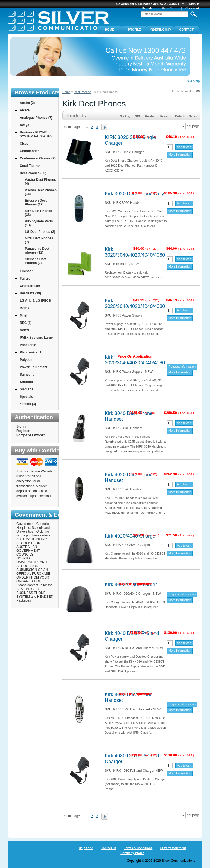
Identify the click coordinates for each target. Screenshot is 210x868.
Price (164, 116)
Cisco (24, 144)
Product (151, 116)
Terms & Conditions (138, 848)
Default (180, 116)
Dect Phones (82, 92)
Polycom (27, 360)
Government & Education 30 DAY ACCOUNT (148, 4)
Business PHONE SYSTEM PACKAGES (36, 134)
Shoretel (26, 382)
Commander (29, 151)
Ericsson (27, 271)
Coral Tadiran (30, 166)
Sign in (22, 426)
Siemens (26, 389)
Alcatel (25, 110)
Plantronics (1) (31, 352)
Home (66, 92)
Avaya (24, 125)
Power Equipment (33, 367)
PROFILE (135, 30)
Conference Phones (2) (38, 158)
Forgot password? (31, 435)
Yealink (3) (28, 404)
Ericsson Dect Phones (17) (36, 202)
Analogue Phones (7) (36, 118)
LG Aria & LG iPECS (35, 301)
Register (23, 431)
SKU (138, 116)
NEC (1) (26, 323)
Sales (193, 116)
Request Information (182, 367)
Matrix (24, 308)
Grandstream (30, 286)
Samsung (27, 375)
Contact (187, 30)
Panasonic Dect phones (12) (37, 251)
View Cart (169, 8)
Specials (26, 397)
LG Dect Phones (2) (40, 232)
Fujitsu (25, 278)
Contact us (108, 848)
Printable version (183, 91)
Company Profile (132, 853)
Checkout (192, 8)
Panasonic (28, 345)
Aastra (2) (27, 103)
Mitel (23, 315)
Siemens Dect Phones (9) (36, 261)
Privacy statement (173, 848)
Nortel (24, 330)
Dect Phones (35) (33, 173)
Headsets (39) (30, 293)
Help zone (86, 848)
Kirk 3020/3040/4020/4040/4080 (135, 252)
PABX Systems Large (36, 338)
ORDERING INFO (160, 30)
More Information (180, 155)
